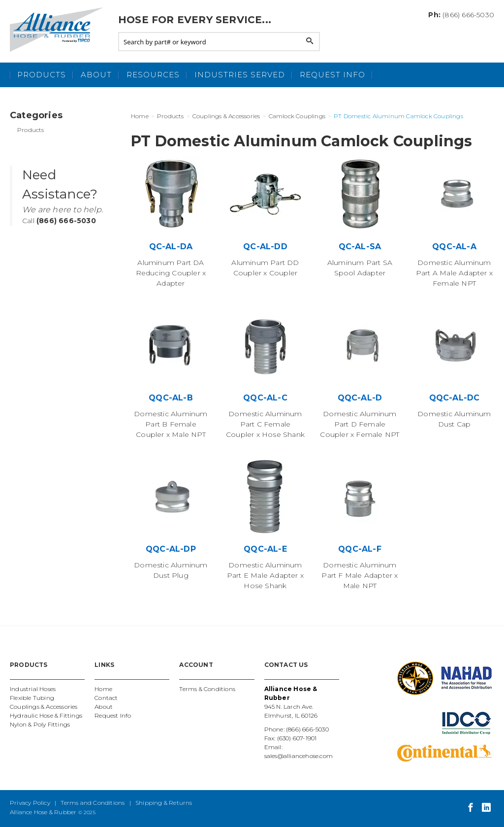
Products (42, 75)
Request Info (332, 75)
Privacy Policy (30, 803)
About (96, 75)
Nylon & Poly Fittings (40, 724)
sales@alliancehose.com (299, 756)
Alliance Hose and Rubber (59, 30)
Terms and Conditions (93, 803)
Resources (153, 75)
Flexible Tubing (32, 698)
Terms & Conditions (207, 689)
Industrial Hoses (33, 689)
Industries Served (240, 75)
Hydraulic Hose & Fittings (46, 715)
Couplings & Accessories (44, 707)
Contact (106, 698)
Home (103, 689)
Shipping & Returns (164, 803)
